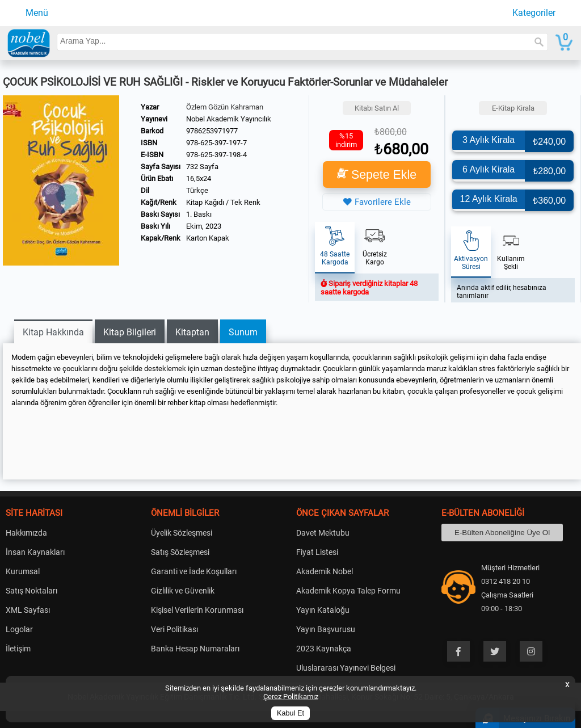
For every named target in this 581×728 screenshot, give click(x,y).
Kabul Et (290, 713)
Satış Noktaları (31, 591)
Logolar (19, 629)
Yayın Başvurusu (326, 629)
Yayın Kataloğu (323, 610)
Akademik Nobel (325, 571)
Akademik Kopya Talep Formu (348, 591)
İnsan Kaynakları (35, 552)
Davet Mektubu (323, 533)
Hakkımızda (26, 533)
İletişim (18, 649)
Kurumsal (23, 571)
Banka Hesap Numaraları (195, 649)
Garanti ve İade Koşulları (194, 571)
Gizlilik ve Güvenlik (183, 591)
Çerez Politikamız (291, 697)
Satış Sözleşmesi (180, 552)
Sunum (243, 332)
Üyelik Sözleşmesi (182, 533)
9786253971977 (212, 131)
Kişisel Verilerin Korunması (197, 610)
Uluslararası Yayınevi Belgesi (346, 668)
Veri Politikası (174, 629)
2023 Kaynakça (324, 649)
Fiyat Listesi (317, 552)
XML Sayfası (28, 610)
